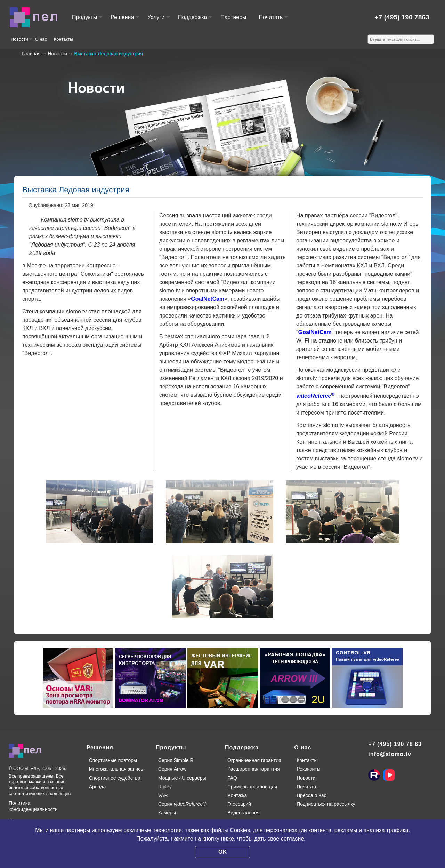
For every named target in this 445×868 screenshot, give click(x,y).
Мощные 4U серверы (182, 778)
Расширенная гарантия (254, 769)
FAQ (232, 778)
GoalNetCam (208, 299)
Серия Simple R (176, 760)
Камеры (167, 813)
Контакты (63, 39)
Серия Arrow (172, 769)
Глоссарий (239, 804)
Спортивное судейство (115, 778)
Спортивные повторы (113, 760)
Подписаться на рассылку (326, 804)
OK (222, 852)
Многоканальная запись (116, 769)
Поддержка (195, 20)
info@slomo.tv (390, 754)
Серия (182, 804)
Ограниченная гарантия (254, 760)
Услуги (158, 20)
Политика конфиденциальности (33, 806)
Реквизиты (309, 769)
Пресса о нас (311, 795)
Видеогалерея (244, 813)
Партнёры (233, 17)
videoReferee (315, 396)
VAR (163, 795)
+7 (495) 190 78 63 (395, 744)
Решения (124, 20)
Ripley (165, 787)
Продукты (87, 20)
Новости (21, 42)
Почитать (273, 20)
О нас (41, 39)
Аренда (98, 787)
